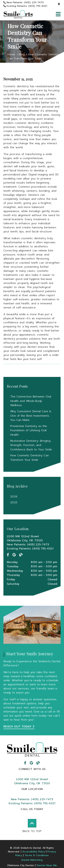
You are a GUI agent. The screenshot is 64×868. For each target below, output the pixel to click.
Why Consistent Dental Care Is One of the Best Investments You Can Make (31, 416)
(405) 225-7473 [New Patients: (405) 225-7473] (32, 799)
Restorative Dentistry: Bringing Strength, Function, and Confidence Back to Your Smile (31, 445)
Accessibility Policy (34, 852)
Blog (22, 54)
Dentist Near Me (47, 865)
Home (11, 54)
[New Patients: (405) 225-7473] (24, 2)
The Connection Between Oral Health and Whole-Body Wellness (31, 401)
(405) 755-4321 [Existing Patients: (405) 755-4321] (32, 803)
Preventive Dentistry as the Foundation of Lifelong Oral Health (29, 430)
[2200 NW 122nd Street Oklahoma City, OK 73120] (32, 538)
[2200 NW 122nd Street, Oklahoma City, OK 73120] (59, 4)
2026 (14, 497)
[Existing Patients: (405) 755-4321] (25, 6)
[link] (18, 14)
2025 (14, 502)
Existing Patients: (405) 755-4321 (30, 549)
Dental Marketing (32, 860)
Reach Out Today (19, 727)
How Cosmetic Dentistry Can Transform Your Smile (34, 56)
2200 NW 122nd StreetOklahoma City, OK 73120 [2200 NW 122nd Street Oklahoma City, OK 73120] (32, 781)
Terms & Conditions (37, 855)
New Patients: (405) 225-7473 (28, 545)
